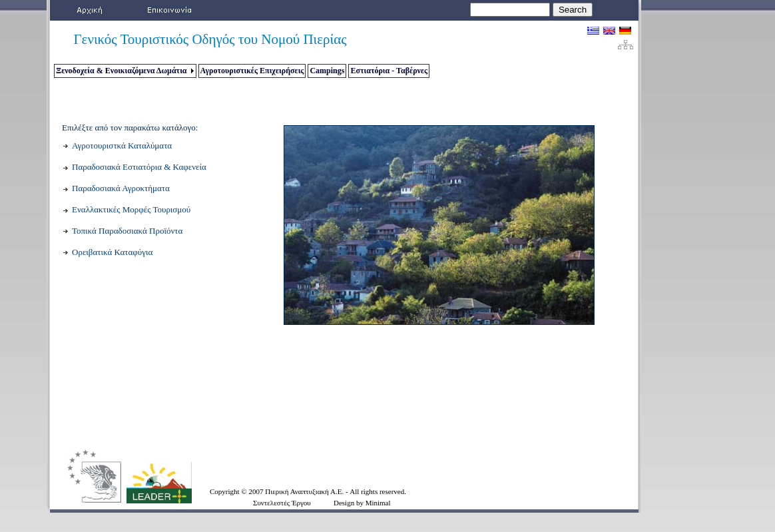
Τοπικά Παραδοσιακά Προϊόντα (127, 231)
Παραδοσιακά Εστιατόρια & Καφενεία (139, 167)
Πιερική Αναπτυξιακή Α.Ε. (305, 491)
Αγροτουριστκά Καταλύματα (122, 145)
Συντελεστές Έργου (282, 503)
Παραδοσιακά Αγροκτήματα (121, 188)
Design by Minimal (362, 503)
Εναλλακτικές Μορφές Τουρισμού (131, 209)
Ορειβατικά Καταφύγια (112, 252)
